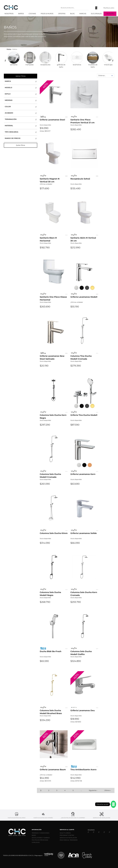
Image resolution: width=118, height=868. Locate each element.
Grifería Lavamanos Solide (84, 533)
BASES (34, 835)
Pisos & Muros (47, 14)
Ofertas (62, 14)
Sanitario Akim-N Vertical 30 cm (83, 239)
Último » (108, 790)
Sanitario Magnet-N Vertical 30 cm (50, 180)
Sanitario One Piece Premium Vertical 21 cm (82, 121)
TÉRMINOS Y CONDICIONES (40, 833)
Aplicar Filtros (21, 76)
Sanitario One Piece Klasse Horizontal (53, 298)
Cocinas (32, 14)
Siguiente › (93, 790)
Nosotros (9, 14)
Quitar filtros (20, 145)
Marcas (83, 14)
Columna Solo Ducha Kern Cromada (84, 594)
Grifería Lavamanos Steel (52, 120)
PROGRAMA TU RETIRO (67, 835)
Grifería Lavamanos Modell (84, 297)
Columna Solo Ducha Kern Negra (53, 417)
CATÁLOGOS (36, 842)
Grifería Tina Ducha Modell (84, 415)
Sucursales (96, 14)
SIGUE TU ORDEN (65, 833)
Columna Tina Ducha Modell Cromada (81, 357)
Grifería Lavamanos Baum (53, 770)
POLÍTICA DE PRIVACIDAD (40, 840)
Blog (72, 14)
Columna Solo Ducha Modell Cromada (50, 476)
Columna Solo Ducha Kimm (54, 533)
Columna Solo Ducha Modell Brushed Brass (51, 712)
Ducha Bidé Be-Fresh (51, 651)
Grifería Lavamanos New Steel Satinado (52, 357)
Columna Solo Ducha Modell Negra (50, 594)
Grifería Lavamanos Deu (83, 710)
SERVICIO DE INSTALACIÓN (68, 838)
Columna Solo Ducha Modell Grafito (81, 653)
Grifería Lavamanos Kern (83, 474)
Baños (21, 14)
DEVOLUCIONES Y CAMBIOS (41, 838)
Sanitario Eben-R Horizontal (48, 239)
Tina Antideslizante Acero (83, 770)
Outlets (110, 14)
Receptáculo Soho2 (80, 179)
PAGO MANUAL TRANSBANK (69, 840)
